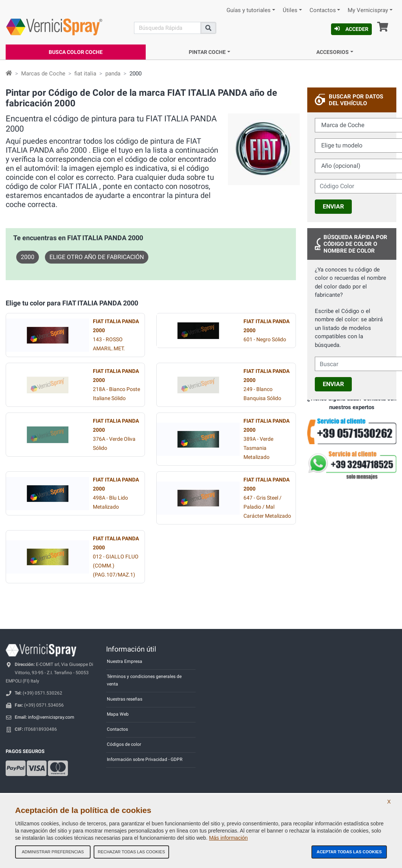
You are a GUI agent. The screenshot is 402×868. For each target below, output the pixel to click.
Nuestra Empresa (125, 661)
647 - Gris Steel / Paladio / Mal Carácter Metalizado (267, 498)
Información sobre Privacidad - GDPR (145, 759)
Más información (229, 838)
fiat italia (85, 74)
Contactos (323, 10)
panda (113, 74)
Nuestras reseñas (125, 699)
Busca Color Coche (76, 52)
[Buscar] (167, 28)
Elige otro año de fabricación (97, 257)
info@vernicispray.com (51, 717)
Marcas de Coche (43, 74)
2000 (28, 257)
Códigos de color (124, 744)
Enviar (333, 206)
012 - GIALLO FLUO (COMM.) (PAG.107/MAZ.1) (116, 557)
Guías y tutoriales (249, 10)
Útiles (290, 10)
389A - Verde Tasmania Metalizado (266, 439)
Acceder (351, 29)
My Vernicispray (368, 10)
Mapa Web (118, 714)
